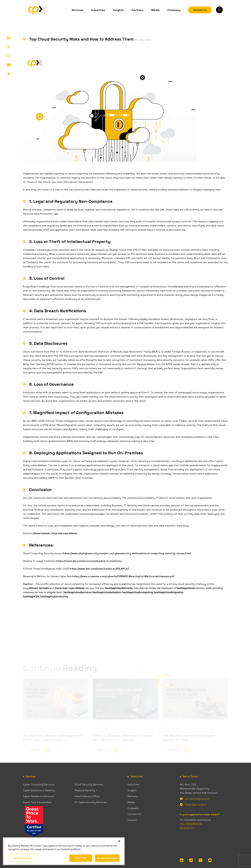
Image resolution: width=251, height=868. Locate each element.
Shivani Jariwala (42, 533)
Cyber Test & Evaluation (37, 802)
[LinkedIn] (182, 860)
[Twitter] (200, 860)
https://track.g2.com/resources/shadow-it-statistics (89, 561)
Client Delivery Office (87, 796)
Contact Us (200, 10)
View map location (196, 805)
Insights (118, 10)
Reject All (81, 858)
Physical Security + (86, 790)
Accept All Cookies (107, 858)
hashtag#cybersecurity (54, 596)
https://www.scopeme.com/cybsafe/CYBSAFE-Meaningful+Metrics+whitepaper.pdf (123, 576)
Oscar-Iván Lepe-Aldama (64, 533)
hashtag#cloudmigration (169, 592)
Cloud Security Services (89, 784)
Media (155, 10)
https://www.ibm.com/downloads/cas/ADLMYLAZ (100, 569)
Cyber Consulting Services (39, 784)
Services (78, 10)
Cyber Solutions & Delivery (39, 790)
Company (174, 10)
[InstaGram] (191, 860)
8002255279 (194, 824)
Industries (98, 10)
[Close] (119, 841)
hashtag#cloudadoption (107, 592)
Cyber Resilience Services (39, 796)
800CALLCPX (187, 828)
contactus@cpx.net (197, 799)
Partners (138, 10)
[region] (64, 851)
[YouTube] (210, 860)
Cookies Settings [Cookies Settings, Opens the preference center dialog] (23, 858)
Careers (132, 820)
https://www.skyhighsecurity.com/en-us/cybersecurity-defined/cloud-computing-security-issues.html (127, 553)
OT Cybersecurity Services (91, 802)
